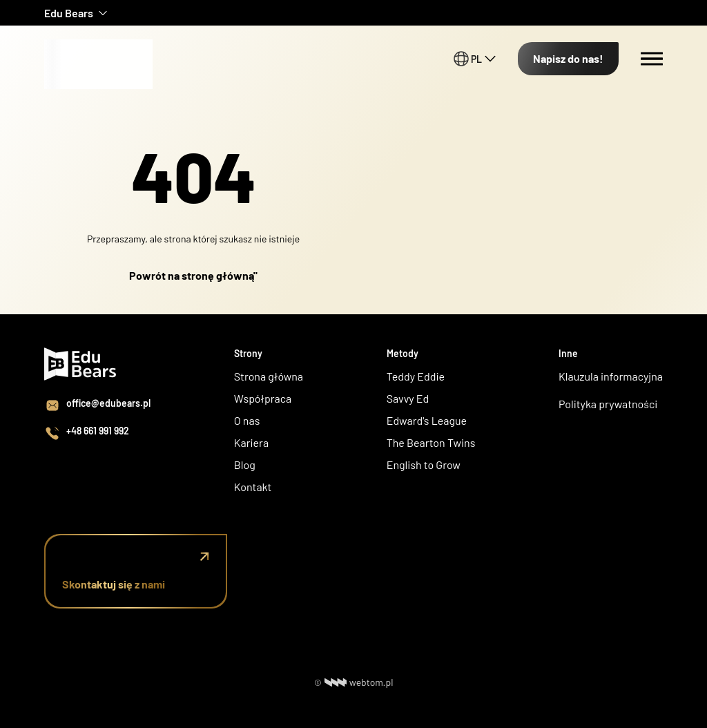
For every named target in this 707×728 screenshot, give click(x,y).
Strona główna (269, 376)
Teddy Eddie (416, 376)
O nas (248, 420)
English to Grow (424, 464)
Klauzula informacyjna (611, 376)
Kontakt (253, 487)
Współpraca (263, 398)
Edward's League (427, 420)
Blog (245, 464)
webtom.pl (359, 682)
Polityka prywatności (608, 404)
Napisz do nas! (568, 58)
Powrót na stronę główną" (193, 275)
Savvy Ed (408, 398)
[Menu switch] (652, 59)
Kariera (251, 442)
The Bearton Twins (431, 442)
